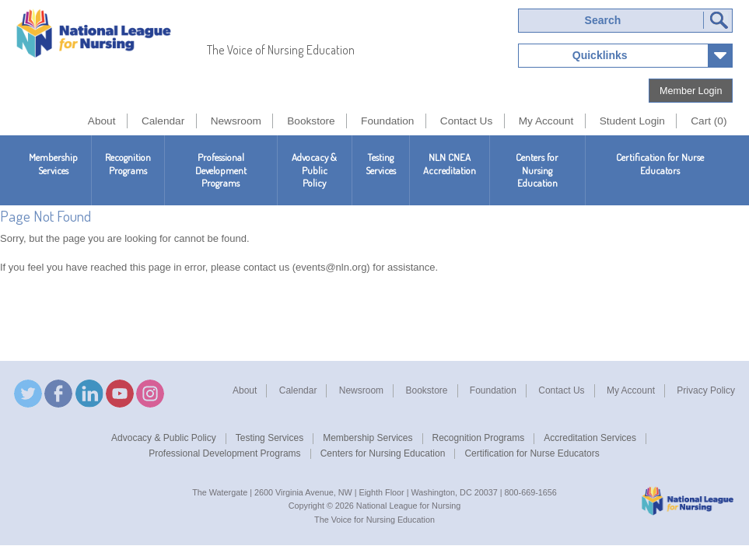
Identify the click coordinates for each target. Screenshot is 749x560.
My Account (631, 390)
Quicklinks (600, 55)
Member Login (691, 91)
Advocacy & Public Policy (314, 170)
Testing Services (381, 164)
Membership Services (53, 164)
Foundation (493, 390)
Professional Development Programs (221, 170)
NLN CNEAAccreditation (450, 164)
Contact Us (561, 390)
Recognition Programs (128, 164)
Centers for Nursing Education (537, 170)
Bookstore (426, 390)
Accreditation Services (590, 438)
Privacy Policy (706, 390)
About (245, 390)
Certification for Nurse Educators (660, 164)
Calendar (298, 390)
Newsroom (361, 390)
